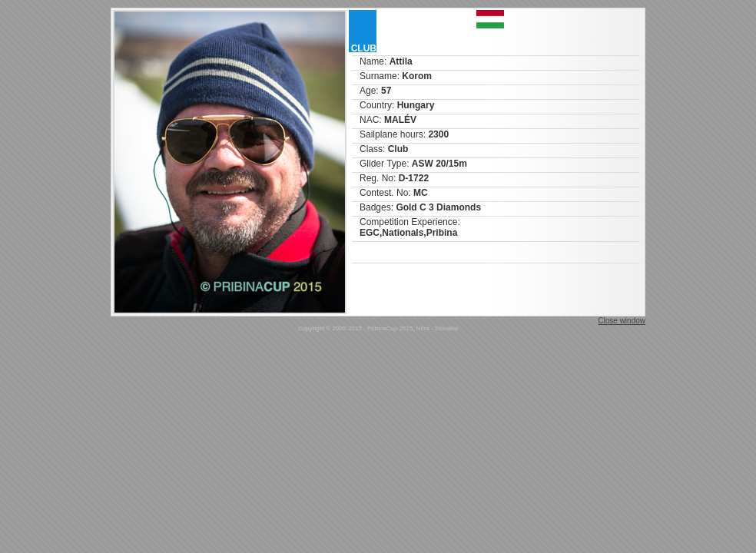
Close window (622, 321)
